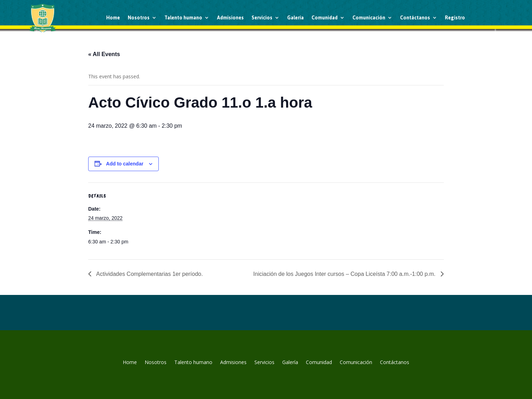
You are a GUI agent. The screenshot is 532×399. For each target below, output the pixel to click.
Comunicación (369, 18)
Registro (455, 18)
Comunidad (325, 18)
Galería (295, 18)
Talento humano (183, 18)
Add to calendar (125, 164)
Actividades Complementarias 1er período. (149, 274)
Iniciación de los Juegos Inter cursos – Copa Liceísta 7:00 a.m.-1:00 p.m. (345, 274)
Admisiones (230, 18)
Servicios (262, 18)
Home (113, 18)
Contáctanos (415, 18)
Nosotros (139, 18)
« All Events (104, 54)
